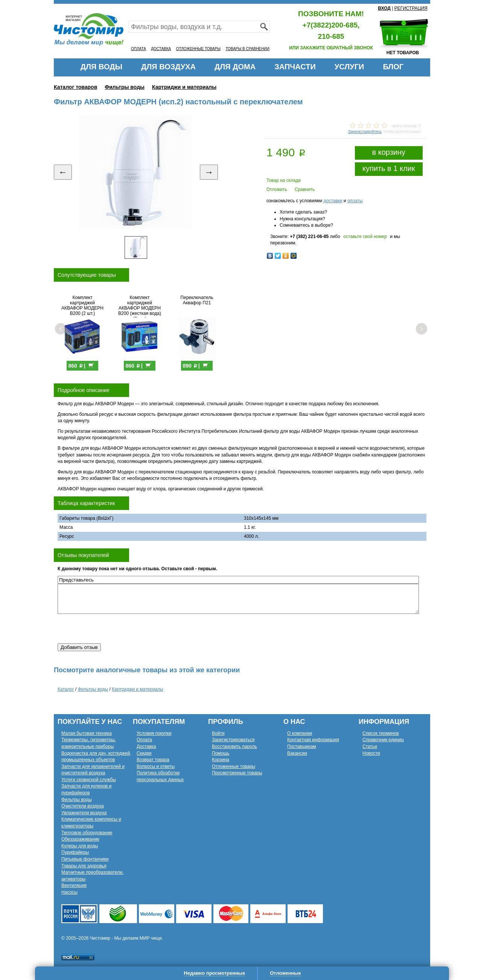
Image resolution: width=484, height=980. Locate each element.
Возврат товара (153, 760)
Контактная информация (313, 740)
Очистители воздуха (83, 806)
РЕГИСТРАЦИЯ (411, 8)
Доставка (146, 746)
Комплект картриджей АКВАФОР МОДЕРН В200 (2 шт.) (86, 305)
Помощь (221, 753)
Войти (218, 733)
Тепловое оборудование (87, 833)
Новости (371, 753)
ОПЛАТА (139, 49)
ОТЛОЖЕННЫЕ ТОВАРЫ (198, 49)
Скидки (144, 753)
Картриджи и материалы (184, 87)
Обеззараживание (80, 839)
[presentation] (115, 629)
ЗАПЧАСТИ (295, 67)
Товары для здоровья (84, 866)
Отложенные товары (234, 766)
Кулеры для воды (80, 846)
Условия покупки (154, 733)
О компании (300, 733)
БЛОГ (393, 67)
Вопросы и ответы (156, 766)
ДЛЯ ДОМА (235, 67)
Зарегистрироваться (233, 740)
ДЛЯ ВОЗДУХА (168, 67)
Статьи (370, 746)
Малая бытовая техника (87, 733)
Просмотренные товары (237, 773)
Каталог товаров (75, 87)
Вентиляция (74, 885)
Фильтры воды (125, 87)
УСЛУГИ (349, 67)
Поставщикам (302, 746)
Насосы (69, 892)
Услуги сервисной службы (89, 780)
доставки (333, 201)
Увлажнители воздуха (84, 813)
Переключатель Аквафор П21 (200, 300)
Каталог (66, 689)
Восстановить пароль (234, 746)
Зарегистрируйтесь (365, 132)
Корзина (221, 760)
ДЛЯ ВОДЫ (101, 67)
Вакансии (297, 753)
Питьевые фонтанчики (85, 859)
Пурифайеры (75, 852)
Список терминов (381, 733)
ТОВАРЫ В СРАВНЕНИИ (247, 49)
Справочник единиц (383, 740)
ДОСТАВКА (161, 49)
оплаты (355, 201)
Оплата (144, 740)
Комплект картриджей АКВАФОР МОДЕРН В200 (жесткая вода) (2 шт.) (143, 308)
